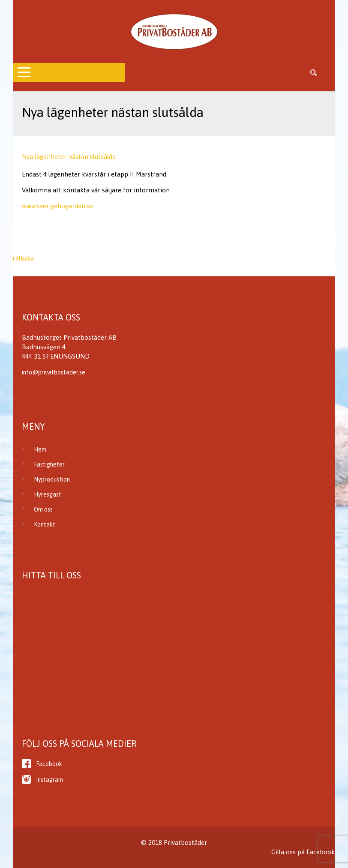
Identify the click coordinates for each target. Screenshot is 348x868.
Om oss (43, 509)
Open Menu (54, 73)
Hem (40, 449)
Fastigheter (49, 464)
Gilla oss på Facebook (303, 852)
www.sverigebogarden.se (57, 206)
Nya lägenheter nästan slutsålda (69, 157)
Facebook (49, 764)
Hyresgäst (48, 494)
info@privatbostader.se (54, 372)
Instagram (49, 780)
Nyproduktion (52, 479)
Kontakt (45, 524)
